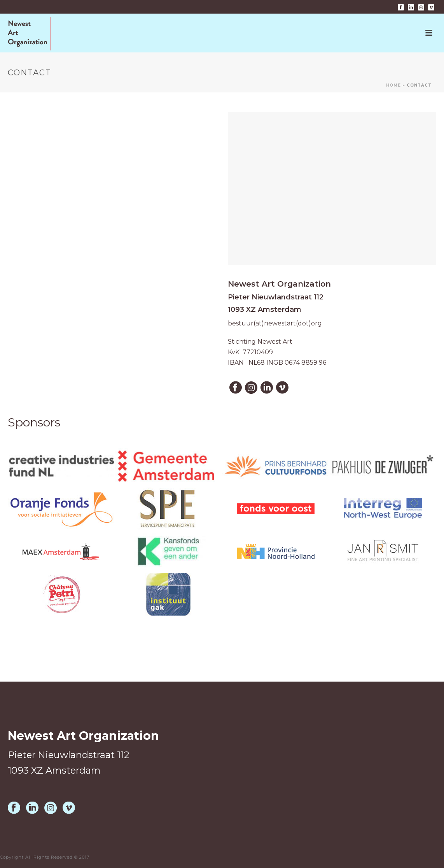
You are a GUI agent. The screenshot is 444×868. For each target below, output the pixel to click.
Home (393, 85)
